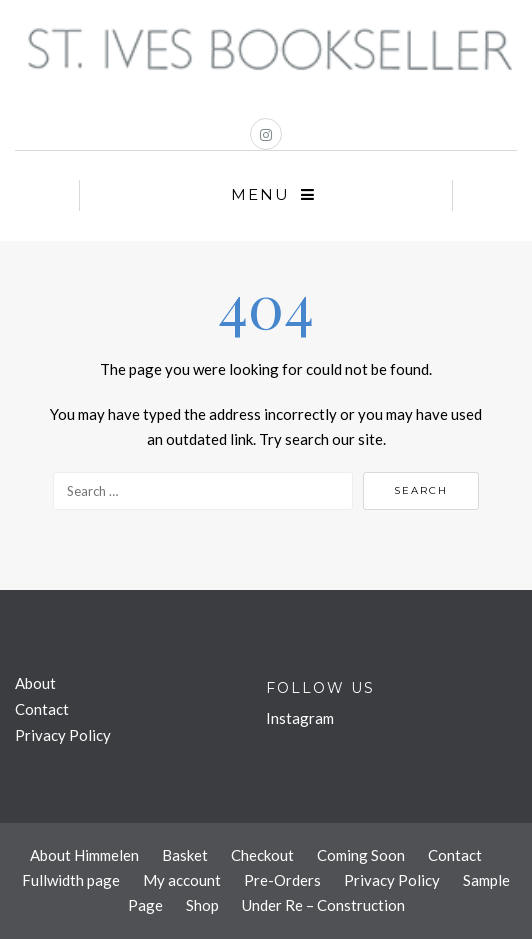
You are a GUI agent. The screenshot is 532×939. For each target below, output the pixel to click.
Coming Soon (361, 855)
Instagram (300, 718)
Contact (42, 709)
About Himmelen (84, 855)
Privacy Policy (63, 735)
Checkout (262, 855)
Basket (185, 855)
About (35, 683)
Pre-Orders (282, 880)
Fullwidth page (71, 880)
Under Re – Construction (323, 905)
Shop (202, 905)
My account (182, 880)
